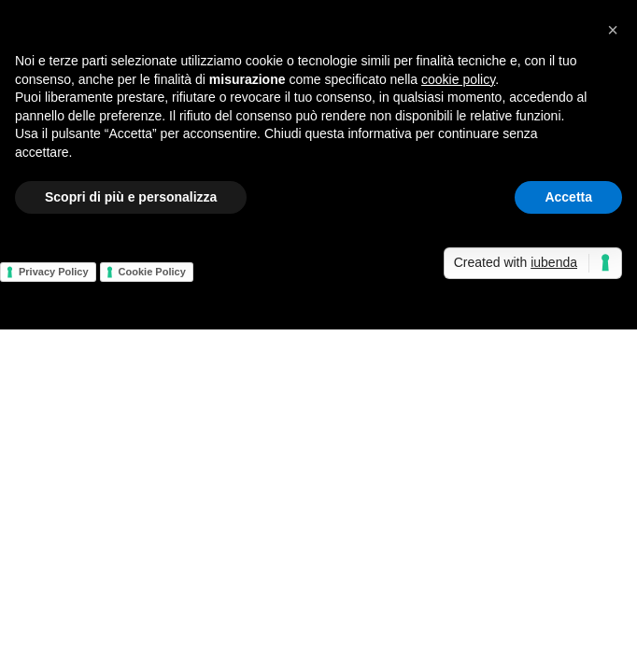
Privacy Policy (54, 272)
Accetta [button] (568, 197)
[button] (613, 30)
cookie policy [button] (458, 79)
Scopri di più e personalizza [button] (131, 197)
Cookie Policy (152, 272)
